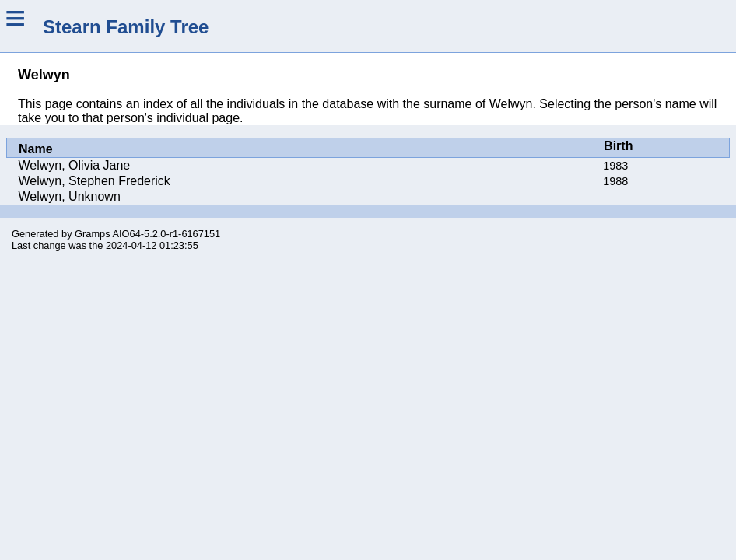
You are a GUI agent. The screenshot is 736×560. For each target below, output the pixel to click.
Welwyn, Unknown (70, 196)
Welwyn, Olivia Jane (75, 165)
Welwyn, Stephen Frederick (95, 181)
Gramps (93, 234)
